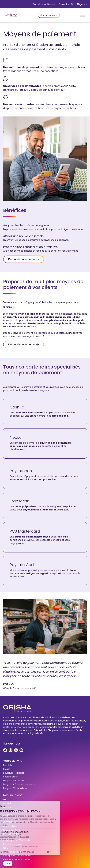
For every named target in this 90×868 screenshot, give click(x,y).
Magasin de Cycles (14, 780)
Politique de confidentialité (18, 856)
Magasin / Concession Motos (19, 784)
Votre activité (13, 761)
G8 (5, 800)
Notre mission (11, 826)
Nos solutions (13, 795)
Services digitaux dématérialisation (23, 811)
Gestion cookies (12, 852)
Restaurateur (10, 777)
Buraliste (8, 765)
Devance (8, 807)
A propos (10, 822)
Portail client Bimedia (45, 4)
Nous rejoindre (11, 834)
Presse (7, 769)
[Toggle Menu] (83, 15)
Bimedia (8, 803)
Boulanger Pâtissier (14, 773)
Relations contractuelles (17, 859)
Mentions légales (13, 844)
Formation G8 (67, 4)
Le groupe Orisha (13, 830)
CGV (6, 848)
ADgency (82, 4)
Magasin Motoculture (15, 788)
